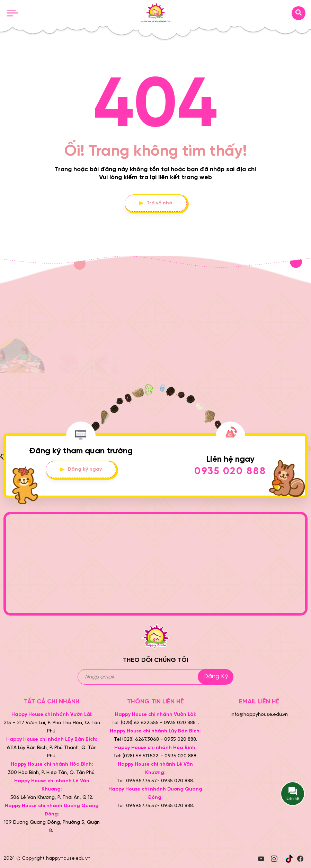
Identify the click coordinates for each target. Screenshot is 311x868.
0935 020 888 (230, 472)
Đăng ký (216, 677)
